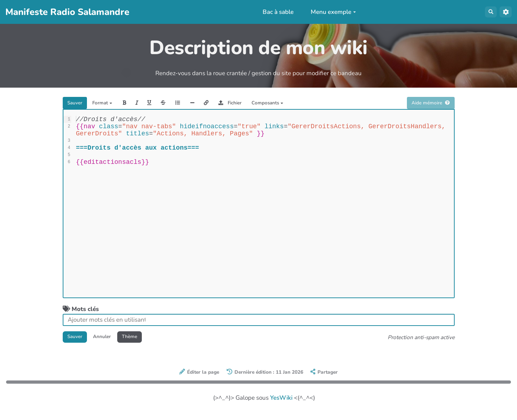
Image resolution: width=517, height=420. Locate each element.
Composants (321, 105)
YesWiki (281, 405)
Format (113, 105)
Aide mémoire (425, 105)
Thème (147, 342)
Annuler (113, 342)
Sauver (78, 105)
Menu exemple (329, 12)
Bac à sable (275, 12)
